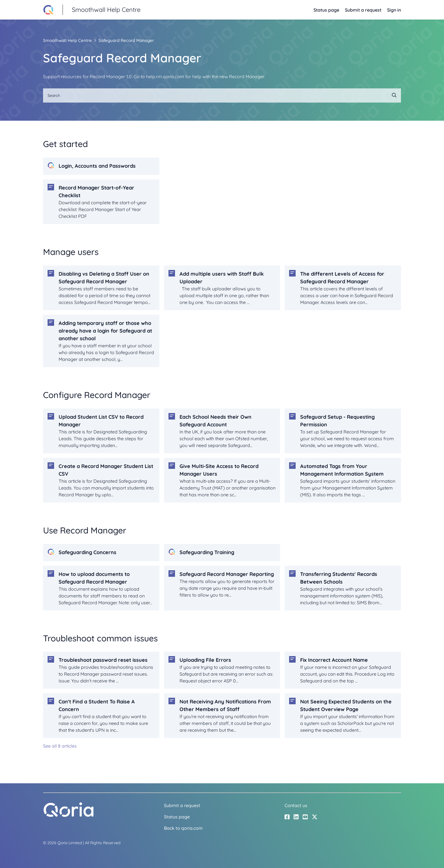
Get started (65, 144)
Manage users (71, 252)
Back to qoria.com (183, 828)
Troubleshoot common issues (100, 638)
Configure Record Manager (97, 395)
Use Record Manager (85, 530)
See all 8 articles (60, 746)
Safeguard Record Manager (126, 40)
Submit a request (363, 10)
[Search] (222, 95)
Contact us (296, 805)
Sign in (394, 10)
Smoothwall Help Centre (67, 40)
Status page (326, 10)
